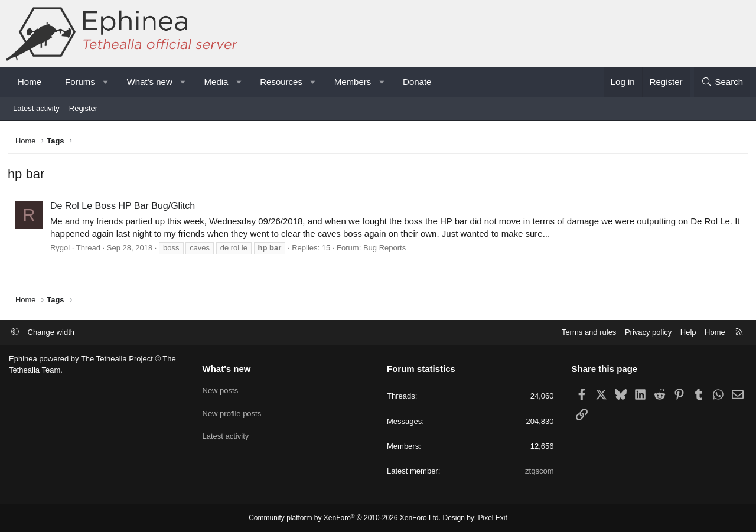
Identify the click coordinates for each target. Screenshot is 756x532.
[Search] (722, 82)
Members (353, 82)
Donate (417, 82)
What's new (150, 82)
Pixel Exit (493, 518)
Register (83, 108)
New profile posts (232, 411)
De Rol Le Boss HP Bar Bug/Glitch (124, 207)
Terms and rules (589, 332)
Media (216, 82)
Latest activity (36, 108)
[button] (105, 82)
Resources (281, 82)
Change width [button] (51, 332)
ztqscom (539, 471)
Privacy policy (648, 332)
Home (30, 82)
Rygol (61, 249)
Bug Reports (386, 249)
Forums (80, 82)
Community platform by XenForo (345, 518)
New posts (221, 389)
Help (688, 332)
